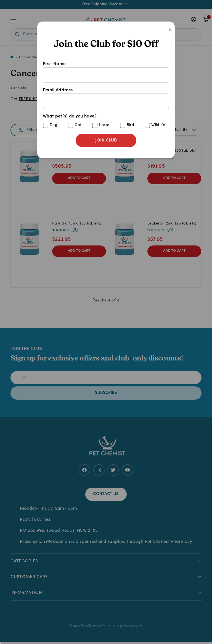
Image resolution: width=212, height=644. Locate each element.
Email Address (106, 98)
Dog (54, 125)
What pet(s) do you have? (106, 121)
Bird (130, 125)
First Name (106, 72)
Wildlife (158, 125)
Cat (78, 125)
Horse (104, 125)
